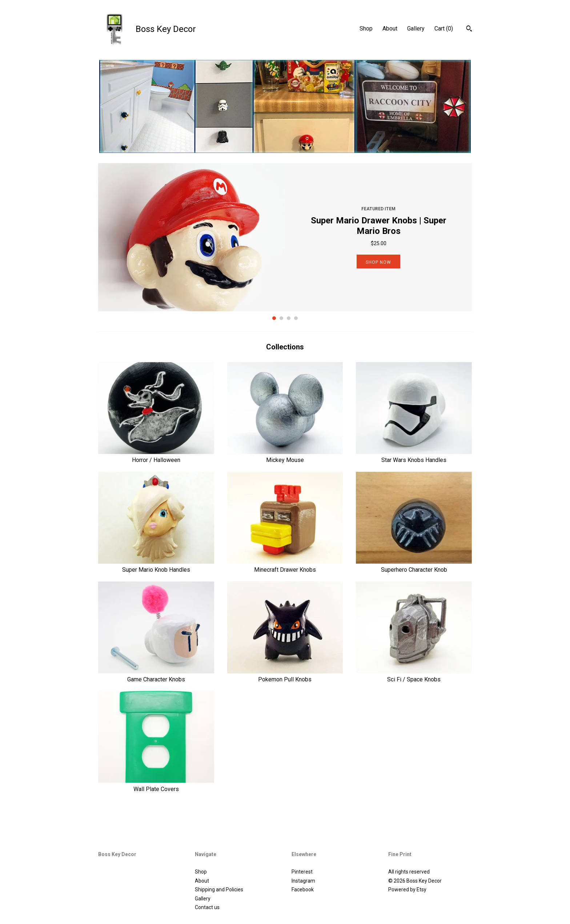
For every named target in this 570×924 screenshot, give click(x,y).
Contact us (207, 907)
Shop (366, 29)
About (390, 29)
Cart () (444, 29)
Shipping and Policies (219, 889)
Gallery (416, 29)
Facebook (303, 889)
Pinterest (302, 872)
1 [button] (274, 318)
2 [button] (281, 318)
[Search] (469, 29)
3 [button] (289, 318)
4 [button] (296, 318)
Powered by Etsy (407, 889)
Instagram (303, 881)
